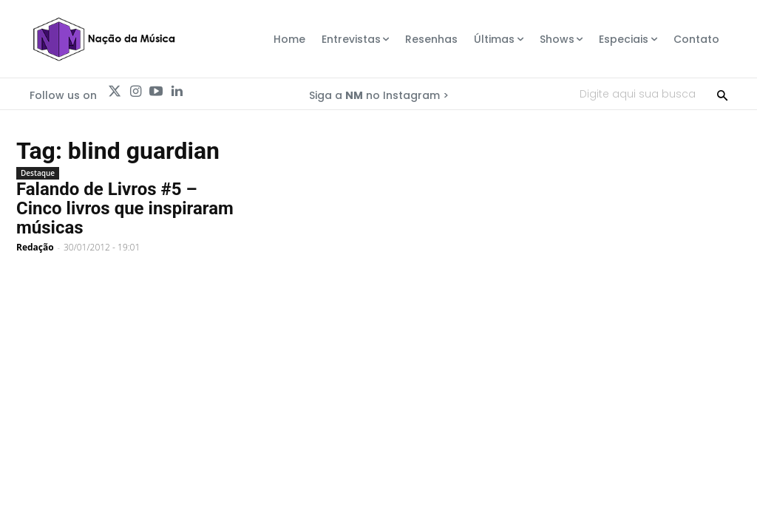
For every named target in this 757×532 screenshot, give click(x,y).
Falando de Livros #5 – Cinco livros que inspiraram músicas (125, 208)
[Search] (722, 94)
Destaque (38, 173)
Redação (35, 247)
